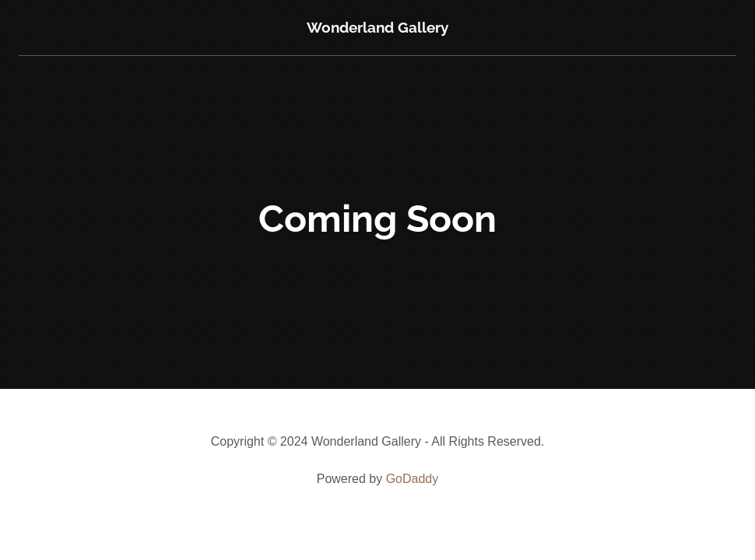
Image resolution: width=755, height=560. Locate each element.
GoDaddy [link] (413, 479)
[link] (377, 28)
